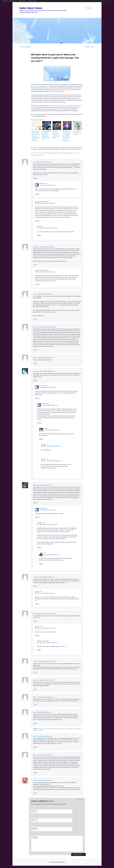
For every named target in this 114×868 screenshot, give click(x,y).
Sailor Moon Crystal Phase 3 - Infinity (55, 149)
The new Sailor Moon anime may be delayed (77, 133)
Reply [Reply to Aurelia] (35, 319)
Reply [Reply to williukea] (35, 704)
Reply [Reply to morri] (37, 604)
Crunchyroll (36, 86)
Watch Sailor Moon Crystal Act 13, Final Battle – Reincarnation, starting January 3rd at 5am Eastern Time (67, 136)
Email (35, 820)
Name (35, 812)
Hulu (40, 86)
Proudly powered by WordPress (57, 862)
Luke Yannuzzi (37, 614)
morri (51, 801)
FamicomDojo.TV (13, 1)
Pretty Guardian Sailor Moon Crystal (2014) (54, 148)
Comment (35, 837)
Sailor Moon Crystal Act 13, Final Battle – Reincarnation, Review (56, 135)
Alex (34, 736)
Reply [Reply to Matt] (41, 564)
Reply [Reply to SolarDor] (39, 548)
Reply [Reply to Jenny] (35, 793)
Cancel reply (80, 800)
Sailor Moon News (32, 1)
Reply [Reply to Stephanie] (35, 380)
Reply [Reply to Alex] (35, 178)
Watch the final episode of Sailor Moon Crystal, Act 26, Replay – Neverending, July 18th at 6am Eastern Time (36, 136)
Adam (67, 149)
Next (93, 47)
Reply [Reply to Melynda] (35, 363)
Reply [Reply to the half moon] (35, 672)
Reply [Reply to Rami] (35, 503)
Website (34, 829)
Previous (87, 47)
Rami (34, 485)
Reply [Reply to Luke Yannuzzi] (35, 621)
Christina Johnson (44, 202)
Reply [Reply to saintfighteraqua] (37, 194)
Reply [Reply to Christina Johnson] (37, 221)
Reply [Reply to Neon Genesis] (35, 350)
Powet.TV (5, 1)
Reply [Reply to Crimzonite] (35, 586)
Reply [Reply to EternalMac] (35, 265)
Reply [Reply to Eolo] (35, 723)
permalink (79, 149)
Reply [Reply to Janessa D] (35, 689)
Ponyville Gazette (23, 1)
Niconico (46, 86)
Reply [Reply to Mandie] (35, 773)
